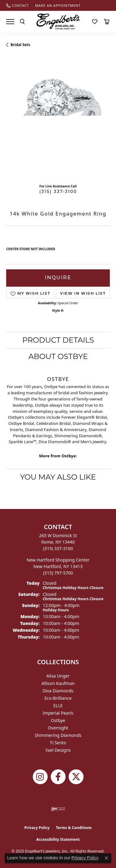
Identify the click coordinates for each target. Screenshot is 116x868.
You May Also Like (58, 477)
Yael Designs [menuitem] (58, 750)
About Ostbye (58, 356)
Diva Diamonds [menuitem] (58, 691)
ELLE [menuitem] (58, 706)
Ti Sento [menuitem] (58, 743)
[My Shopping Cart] (107, 22)
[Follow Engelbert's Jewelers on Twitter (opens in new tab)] (76, 777)
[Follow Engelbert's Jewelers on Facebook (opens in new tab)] (58, 777)
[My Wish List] (95, 22)
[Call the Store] (58, 548)
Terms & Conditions (74, 828)
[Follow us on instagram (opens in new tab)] (40, 777)
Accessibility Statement (58, 839)
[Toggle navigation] (10, 22)
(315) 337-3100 (58, 192)
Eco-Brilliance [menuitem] (58, 698)
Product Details (58, 340)
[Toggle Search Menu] (22, 22)
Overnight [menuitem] (58, 728)
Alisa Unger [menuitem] (58, 676)
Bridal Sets (20, 45)
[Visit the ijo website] (58, 809)
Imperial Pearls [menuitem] (58, 713)
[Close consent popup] (106, 858)
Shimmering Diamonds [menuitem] (58, 735)
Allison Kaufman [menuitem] (58, 683)
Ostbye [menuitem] (58, 720)
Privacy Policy (37, 828)
